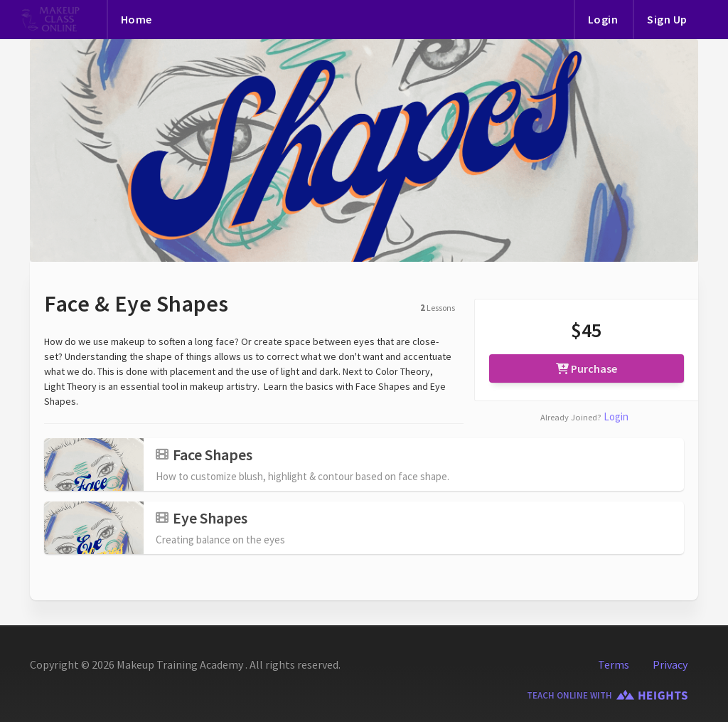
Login (603, 19)
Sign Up (667, 19)
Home (136, 19)
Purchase (587, 368)
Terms (614, 664)
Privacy (670, 664)
